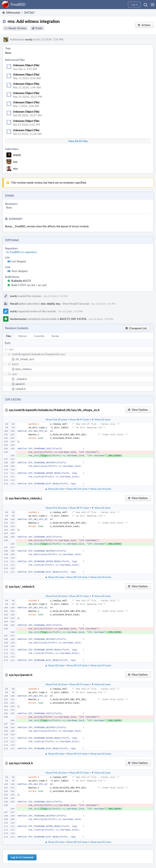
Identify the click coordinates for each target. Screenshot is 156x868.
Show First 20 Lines (56, 419)
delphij (17, 155)
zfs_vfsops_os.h (25, 359)
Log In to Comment (22, 857)
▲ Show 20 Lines (54, 489)
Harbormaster (18, 319)
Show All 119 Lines (77, 489)
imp (15, 162)
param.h (20, 384)
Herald (14, 304)
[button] (153, 5)
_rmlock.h (21, 379)
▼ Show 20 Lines (101, 419)
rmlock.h (21, 389)
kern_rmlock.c (24, 369)
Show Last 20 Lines (101, 489)
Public (39, 28)
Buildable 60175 (21, 281)
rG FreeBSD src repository (21, 252)
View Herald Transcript (76, 304)
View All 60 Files (78, 141)
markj (29, 39)
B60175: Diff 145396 (73, 319)
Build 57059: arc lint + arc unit (29, 285)
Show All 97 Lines (79, 419)
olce (15, 169)
